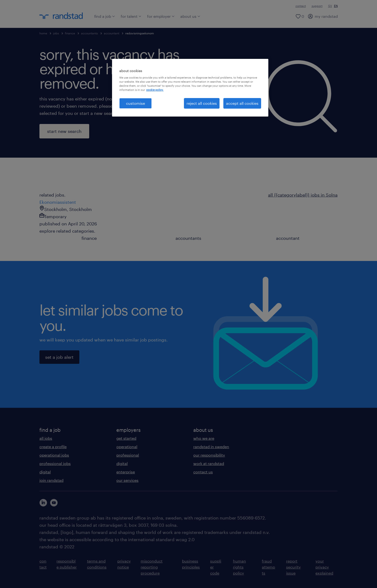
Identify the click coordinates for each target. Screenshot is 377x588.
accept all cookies (242, 103)
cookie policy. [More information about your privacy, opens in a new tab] (155, 90)
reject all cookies (202, 103)
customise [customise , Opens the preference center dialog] (135, 103)
